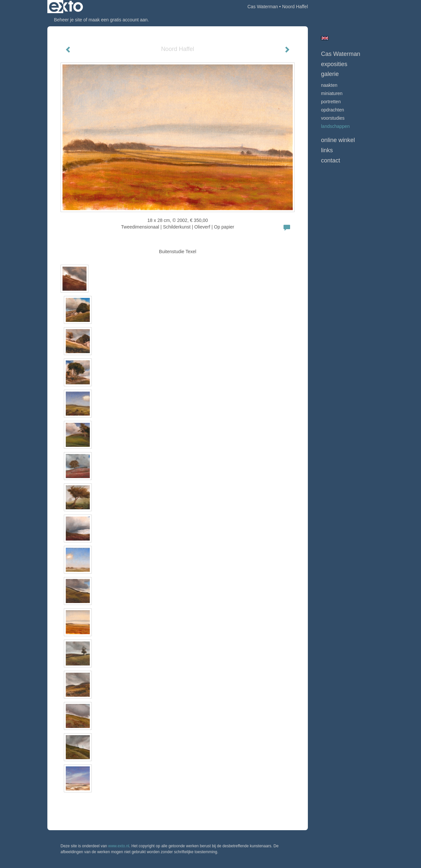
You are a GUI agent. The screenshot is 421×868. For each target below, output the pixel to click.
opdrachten (333, 110)
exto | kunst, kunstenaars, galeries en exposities (66, 7)
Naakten (329, 85)
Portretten (331, 102)
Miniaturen (332, 93)
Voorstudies (333, 118)
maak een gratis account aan (118, 20)
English (325, 38)
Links (327, 150)
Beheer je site (68, 20)
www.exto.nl (119, 846)
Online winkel (338, 140)
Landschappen (335, 126)
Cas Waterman (263, 7)
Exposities (334, 64)
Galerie (330, 74)
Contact (331, 160)
